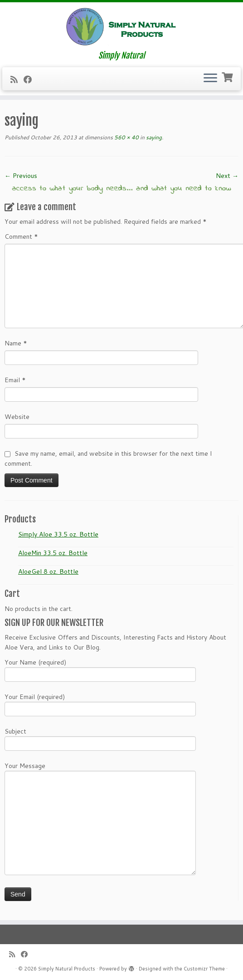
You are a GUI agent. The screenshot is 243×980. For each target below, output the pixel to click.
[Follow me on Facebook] (31, 79)
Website (17, 417)
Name (16, 343)
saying (153, 137)
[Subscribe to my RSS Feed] (17, 79)
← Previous (21, 176)
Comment (21, 236)
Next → (227, 176)
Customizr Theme (204, 969)
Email (15, 380)
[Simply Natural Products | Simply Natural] (121, 27)
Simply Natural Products (67, 969)
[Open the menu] (210, 79)
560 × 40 (126, 137)
